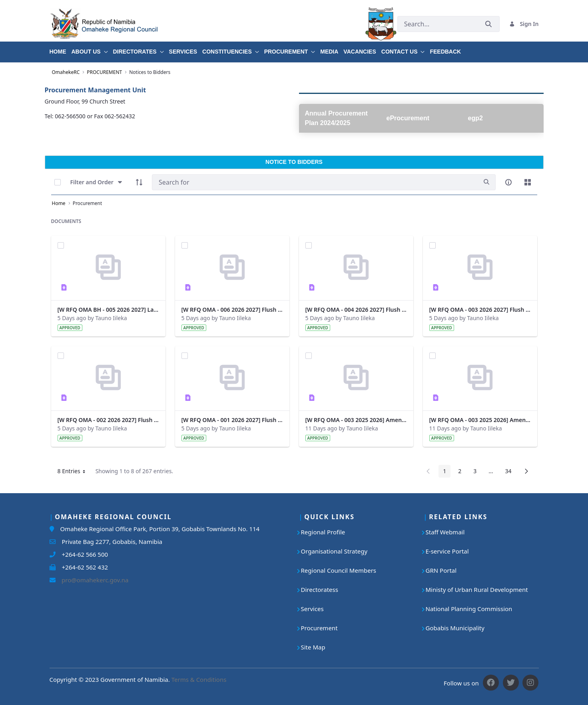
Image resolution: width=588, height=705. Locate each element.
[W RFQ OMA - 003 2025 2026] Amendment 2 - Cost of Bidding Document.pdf (356, 420)
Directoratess (320, 589)
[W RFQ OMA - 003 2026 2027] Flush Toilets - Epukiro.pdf (480, 310)
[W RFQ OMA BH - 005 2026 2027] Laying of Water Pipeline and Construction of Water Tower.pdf (108, 310)
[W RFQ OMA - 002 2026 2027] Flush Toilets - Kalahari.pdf (108, 420)
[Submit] (488, 24)
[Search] (315, 182)
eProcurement (408, 118)
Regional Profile (323, 532)
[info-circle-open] (508, 182)
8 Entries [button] (74, 472)
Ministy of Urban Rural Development (477, 589)
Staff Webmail (445, 532)
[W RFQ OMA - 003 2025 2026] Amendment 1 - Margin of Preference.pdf (480, 420)
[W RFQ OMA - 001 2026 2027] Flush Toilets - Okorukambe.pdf (232, 420)
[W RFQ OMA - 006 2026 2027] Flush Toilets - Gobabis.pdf (232, 310)
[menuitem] (61, 49)
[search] (486, 182)
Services (312, 609)
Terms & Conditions (199, 679)
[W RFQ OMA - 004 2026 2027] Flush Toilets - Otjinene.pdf (356, 310)
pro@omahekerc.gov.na (92, 580)
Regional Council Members (339, 570)
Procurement (319, 628)
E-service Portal (447, 551)
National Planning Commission (469, 609)
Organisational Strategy (334, 551)
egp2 (475, 118)
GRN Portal (441, 570)
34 (510, 472)
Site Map (313, 647)
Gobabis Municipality (455, 628)
